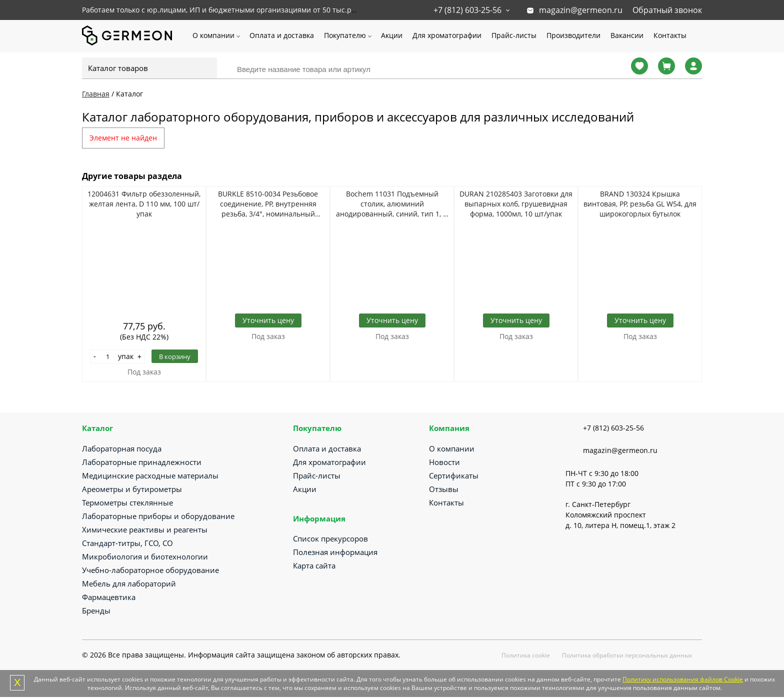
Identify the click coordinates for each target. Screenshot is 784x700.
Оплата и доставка (282, 35)
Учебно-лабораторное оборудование (150, 570)
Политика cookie (526, 655)
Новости (444, 462)
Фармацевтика (109, 597)
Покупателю (345, 35)
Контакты (670, 35)
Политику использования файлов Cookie (683, 679)
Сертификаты (454, 475)
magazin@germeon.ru (581, 10)
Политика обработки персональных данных (627, 655)
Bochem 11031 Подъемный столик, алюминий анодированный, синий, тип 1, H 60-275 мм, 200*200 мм (392, 204)
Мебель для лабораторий (129, 583)
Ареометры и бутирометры (132, 489)
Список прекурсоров (330, 538)
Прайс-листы (514, 35)
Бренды (96, 610)
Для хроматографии (447, 35)
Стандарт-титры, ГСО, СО (127, 543)
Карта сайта (314, 565)
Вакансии (627, 35)
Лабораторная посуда (122, 448)
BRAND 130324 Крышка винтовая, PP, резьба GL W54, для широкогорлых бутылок (640, 204)
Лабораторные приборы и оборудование (158, 516)
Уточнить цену (268, 320)
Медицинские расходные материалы (150, 475)
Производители (573, 35)
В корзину (175, 356)
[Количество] (108, 356)
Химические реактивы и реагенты (145, 529)
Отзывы (444, 489)
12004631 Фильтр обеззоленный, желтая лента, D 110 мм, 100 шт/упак (144, 204)
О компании (213, 35)
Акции (392, 35)
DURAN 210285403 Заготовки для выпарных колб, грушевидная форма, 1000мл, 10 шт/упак (516, 204)
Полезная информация (335, 552)
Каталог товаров (118, 68)
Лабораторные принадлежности (142, 462)
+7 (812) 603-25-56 (467, 10)
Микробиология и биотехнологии (145, 556)
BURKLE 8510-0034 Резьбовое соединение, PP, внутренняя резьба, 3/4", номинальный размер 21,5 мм (268, 204)
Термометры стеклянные (127, 502)
